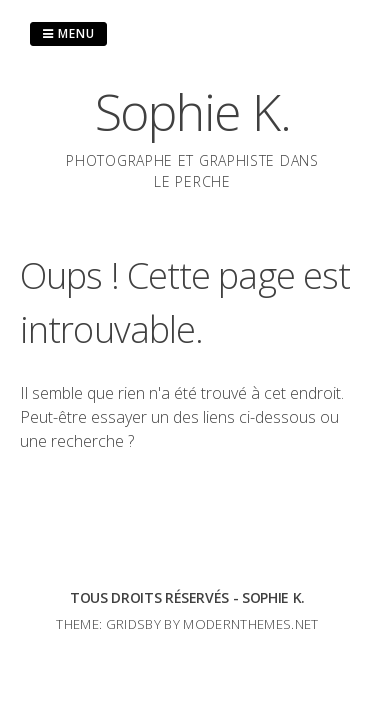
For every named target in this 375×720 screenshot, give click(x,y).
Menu (68, 33)
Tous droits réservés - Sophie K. (187, 597)
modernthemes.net (250, 624)
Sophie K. (193, 112)
